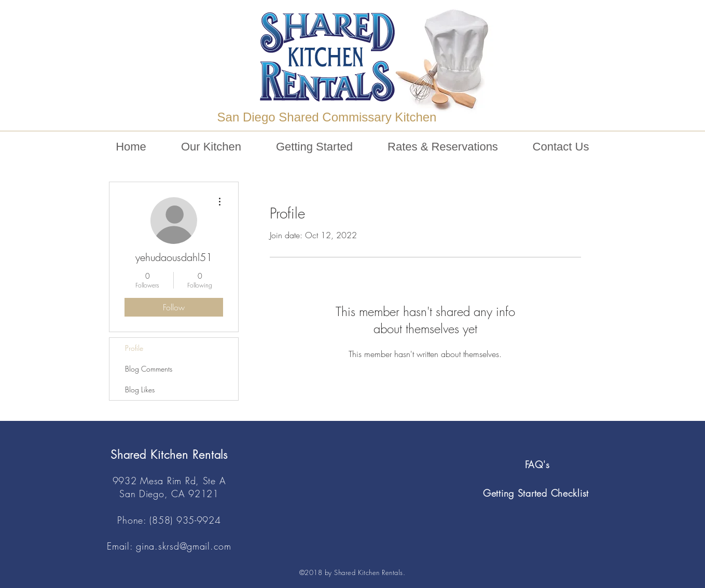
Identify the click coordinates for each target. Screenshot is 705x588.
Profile (134, 348)
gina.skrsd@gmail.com (183, 546)
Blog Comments (149, 369)
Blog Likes (140, 389)
